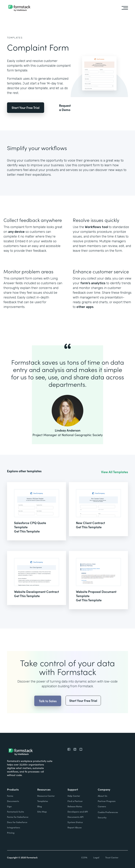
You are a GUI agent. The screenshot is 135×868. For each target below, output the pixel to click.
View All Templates (115, 472)
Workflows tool (97, 227)
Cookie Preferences (108, 812)
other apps (85, 307)
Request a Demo (65, 108)
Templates (15, 38)
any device (16, 232)
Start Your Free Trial (26, 108)
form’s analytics (93, 283)
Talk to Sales (48, 708)
